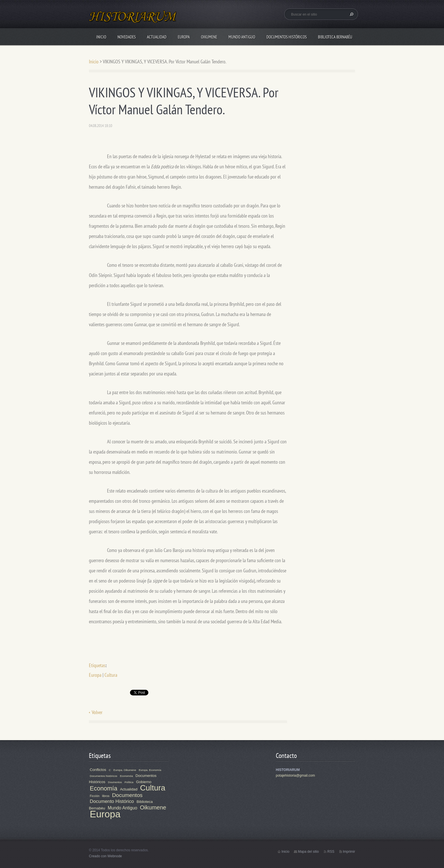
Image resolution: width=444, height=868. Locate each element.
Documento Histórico (112, 801)
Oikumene (209, 37)
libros (106, 796)
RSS (331, 852)
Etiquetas (97, 665)
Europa (184, 37)
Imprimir (349, 852)
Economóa (126, 776)
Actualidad (157, 37)
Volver (97, 712)
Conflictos (98, 770)
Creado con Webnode (105, 856)
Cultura (111, 675)
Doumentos (115, 782)
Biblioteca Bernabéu (335, 37)
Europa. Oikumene (125, 770)
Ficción (95, 796)
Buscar (351, 14)
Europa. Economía (150, 770)
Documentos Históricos (287, 37)
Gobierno (144, 782)
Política (129, 782)
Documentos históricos (103, 776)
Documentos (127, 795)
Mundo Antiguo (242, 37)
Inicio (101, 37)
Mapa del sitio (308, 852)
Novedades (127, 37)
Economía (103, 788)
